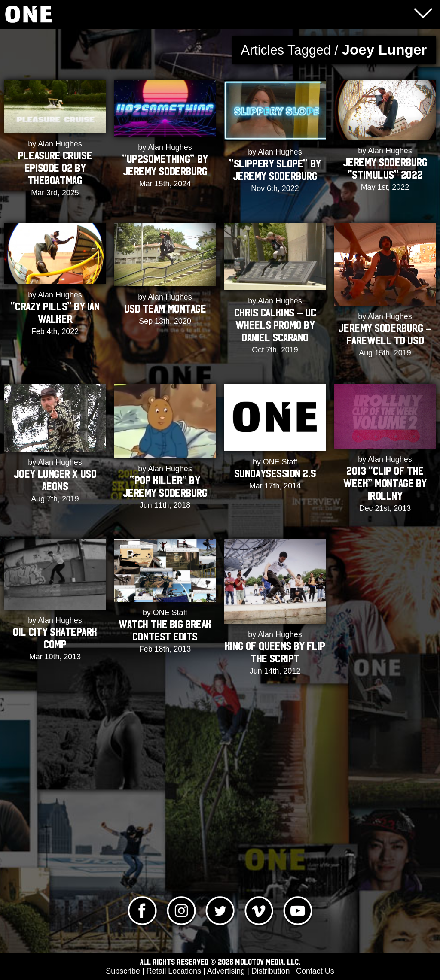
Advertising (226, 971)
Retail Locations (174, 971)
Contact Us (315, 971)
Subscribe (123, 971)
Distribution (271, 971)
